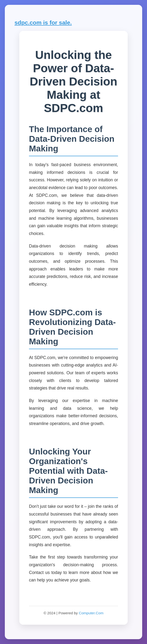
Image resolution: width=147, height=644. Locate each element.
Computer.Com (91, 613)
